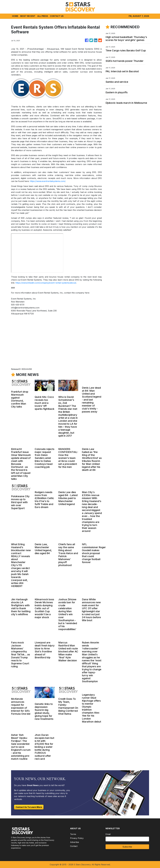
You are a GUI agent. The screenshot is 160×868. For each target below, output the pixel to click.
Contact (74, 846)
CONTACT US (57, 16)
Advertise (75, 842)
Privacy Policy (77, 838)
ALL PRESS (43, 16)
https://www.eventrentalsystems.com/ (48, 181)
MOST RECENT (28, 16)
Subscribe (127, 847)
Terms (73, 834)
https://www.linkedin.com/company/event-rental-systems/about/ (46, 283)
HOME (15, 16)
